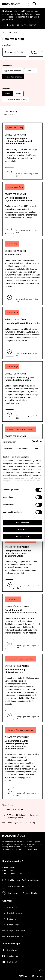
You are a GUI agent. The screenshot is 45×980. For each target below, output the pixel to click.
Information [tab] (23, 448)
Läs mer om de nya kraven (22, 25)
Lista (19, 94)
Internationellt (14, 52)
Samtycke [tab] (8, 448)
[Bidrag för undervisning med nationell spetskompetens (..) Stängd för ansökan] (22, 391)
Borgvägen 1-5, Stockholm (23, 893)
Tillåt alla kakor (22, 523)
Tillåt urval (22, 530)
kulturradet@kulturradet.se (24, 880)
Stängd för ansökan (13, 77)
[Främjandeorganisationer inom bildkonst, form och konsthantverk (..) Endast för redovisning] (22, 563)
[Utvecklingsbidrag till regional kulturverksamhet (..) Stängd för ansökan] (22, 209)
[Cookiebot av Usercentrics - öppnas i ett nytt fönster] (32, 442)
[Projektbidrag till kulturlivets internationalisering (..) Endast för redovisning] (22, 623)
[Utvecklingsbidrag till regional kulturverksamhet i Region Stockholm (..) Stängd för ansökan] (22, 151)
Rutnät (7, 94)
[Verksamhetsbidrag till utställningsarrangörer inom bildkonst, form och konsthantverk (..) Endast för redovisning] (22, 762)
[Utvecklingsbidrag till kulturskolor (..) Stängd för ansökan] (22, 333)
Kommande (31, 71)
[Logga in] (28, 4)
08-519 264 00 (16, 887)
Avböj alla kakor (22, 536)
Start (4, 32)
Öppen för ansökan (13, 71)
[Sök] (35, 4)
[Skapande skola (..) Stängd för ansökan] (22, 272)
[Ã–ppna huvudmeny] (40, 4)
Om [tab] (37, 448)
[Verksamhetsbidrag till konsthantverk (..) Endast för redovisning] (22, 688)
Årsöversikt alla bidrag (15, 100)
